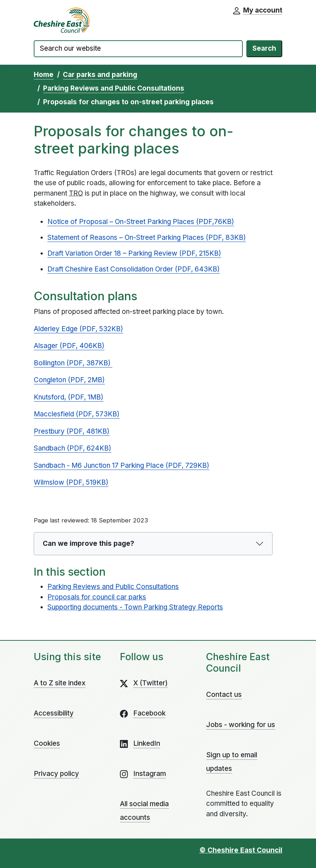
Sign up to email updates (232, 762)
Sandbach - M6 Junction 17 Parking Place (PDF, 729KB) (122, 465)
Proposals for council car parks (97, 597)
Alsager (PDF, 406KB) (69, 346)
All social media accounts (144, 811)
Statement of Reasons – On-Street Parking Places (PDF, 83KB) (147, 237)
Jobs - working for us (241, 725)
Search (264, 48)
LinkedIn (147, 743)
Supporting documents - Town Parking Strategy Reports (135, 607)
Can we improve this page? (89, 543)
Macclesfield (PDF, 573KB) (77, 414)
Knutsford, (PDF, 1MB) (69, 397)
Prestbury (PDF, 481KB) (72, 431)
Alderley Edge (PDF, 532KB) (78, 329)
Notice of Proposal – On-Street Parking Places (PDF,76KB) (141, 222)
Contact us (224, 695)
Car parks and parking (100, 75)
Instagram (150, 774)
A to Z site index (60, 683)
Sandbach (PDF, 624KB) (73, 448)
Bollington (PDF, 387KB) (73, 363)
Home (44, 75)
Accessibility (54, 713)
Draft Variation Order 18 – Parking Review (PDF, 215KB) (134, 253)
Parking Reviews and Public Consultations (114, 88)
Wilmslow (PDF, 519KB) (71, 482)
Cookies (47, 743)
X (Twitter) (150, 683)
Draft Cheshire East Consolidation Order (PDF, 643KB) (134, 269)
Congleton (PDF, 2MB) (69, 380)
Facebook (149, 713)
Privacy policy (56, 774)
